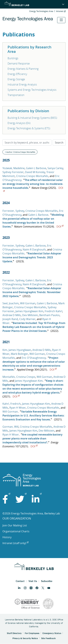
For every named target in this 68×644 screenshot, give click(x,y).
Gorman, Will (11, 427)
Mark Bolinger (19, 354)
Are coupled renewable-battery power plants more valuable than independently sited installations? (32, 438)
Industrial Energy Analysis (22, 84)
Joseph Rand (10, 319)
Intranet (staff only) (15, 543)
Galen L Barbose (36, 168)
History (7, 537)
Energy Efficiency (17, 74)
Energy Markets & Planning (23, 69)
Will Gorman (28, 303)
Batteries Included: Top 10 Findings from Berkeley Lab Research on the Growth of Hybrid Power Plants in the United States (34, 327)
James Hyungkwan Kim (29, 311)
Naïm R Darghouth (34, 249)
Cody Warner (27, 319)
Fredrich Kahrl (53, 311)
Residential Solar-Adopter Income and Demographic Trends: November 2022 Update (32, 292)
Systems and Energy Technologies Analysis (32, 90)
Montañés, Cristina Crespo (19, 377)
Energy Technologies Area (41, 11)
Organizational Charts (16, 531)
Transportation (16, 95)
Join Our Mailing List (15, 525)
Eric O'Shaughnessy (34, 358)
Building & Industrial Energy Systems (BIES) (32, 118)
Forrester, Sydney (13, 211)
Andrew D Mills (12, 315)
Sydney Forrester (13, 172)
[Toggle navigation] (61, 20)
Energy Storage (16, 79)
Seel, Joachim (11, 303)
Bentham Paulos (49, 315)
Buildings (13, 58)
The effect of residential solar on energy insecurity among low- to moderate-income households (33, 184)
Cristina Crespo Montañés (32, 176)
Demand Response (19, 63)
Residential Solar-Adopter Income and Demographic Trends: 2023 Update (32, 257)
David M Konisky (35, 172)
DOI (60, 227)
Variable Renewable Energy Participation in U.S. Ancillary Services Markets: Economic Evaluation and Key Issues (34, 415)
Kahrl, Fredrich (12, 404)
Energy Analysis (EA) (19, 123)
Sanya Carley (55, 168)
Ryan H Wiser (18, 408)
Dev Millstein (30, 315)
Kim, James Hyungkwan (17, 350)
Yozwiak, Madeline (14, 168)
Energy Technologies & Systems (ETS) (29, 128)
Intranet (61, 11)
